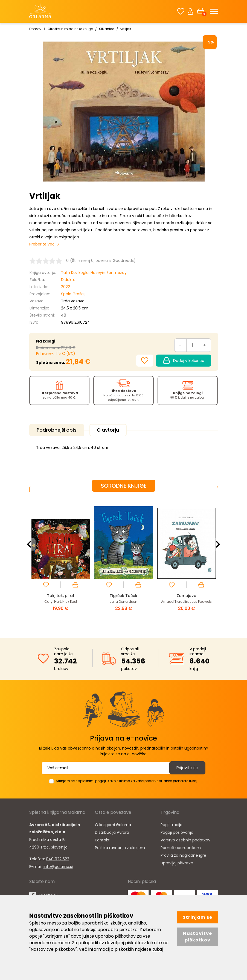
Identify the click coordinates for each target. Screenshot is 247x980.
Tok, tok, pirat (61, 595)
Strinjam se (197, 917)
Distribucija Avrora (112, 831)
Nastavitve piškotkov (197, 937)
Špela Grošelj (73, 294)
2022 (66, 287)
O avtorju (113, 430)
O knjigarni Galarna (113, 824)
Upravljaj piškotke (177, 862)
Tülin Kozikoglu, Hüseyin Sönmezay (94, 273)
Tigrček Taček (124, 595)
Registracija (172, 824)
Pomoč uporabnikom (181, 847)
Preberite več (42, 244)
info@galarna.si (58, 865)
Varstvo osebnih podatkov (185, 839)
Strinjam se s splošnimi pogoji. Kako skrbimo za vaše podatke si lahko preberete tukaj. (127, 780)
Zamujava (186, 595)
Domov (35, 29)
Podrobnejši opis (58, 430)
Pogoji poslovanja (177, 831)
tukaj (158, 949)
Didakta (68, 280)
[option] (61, 559)
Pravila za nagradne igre (183, 854)
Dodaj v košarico (183, 361)
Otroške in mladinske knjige (70, 29)
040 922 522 (58, 858)
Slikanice (107, 29)
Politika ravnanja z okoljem (120, 847)
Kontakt (102, 839)
